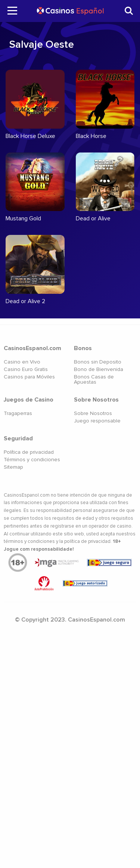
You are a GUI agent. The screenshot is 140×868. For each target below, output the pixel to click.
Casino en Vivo (22, 362)
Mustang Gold (23, 218)
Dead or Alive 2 (25, 301)
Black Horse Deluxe (30, 136)
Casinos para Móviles (29, 377)
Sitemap (13, 467)
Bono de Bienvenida (99, 369)
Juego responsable (97, 421)
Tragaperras (18, 413)
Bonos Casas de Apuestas (94, 379)
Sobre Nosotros (93, 413)
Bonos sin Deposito (98, 362)
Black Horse (91, 136)
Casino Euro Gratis (26, 369)
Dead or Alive (93, 218)
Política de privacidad (29, 452)
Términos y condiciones (32, 460)
